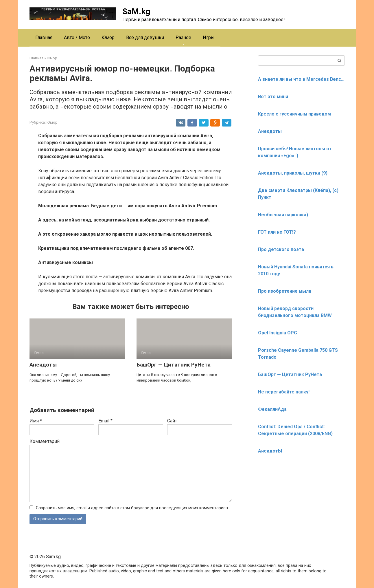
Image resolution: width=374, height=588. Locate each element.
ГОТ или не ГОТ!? (277, 232)
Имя (36, 421)
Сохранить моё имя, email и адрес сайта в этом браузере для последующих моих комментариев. (132, 508)
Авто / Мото (77, 37)
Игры (209, 37)
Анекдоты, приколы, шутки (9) (293, 173)
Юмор (108, 37)
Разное (183, 37)
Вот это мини (273, 97)
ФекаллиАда (272, 409)
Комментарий (45, 441)
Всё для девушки (145, 37)
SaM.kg (136, 11)
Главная (44, 37)
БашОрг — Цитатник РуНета (174, 365)
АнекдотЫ (270, 451)
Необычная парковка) (283, 215)
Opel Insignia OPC (278, 333)
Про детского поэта (281, 249)
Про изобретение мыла (285, 291)
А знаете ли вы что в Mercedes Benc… (301, 79)
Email (105, 421)
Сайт (172, 421)
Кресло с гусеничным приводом (294, 114)
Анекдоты (43, 365)
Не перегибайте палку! (284, 392)
